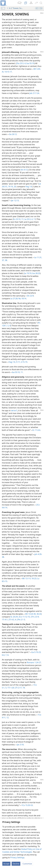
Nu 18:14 (22, 299)
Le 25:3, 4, (28, 219)
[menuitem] (4, 3)
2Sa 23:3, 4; (21, 63)
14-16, (11, 187)
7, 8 (7, 655)
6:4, (3, 655)
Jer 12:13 (15, 201)
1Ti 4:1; (5, 620)
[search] (41, 3)
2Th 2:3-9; (35, 617)
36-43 (39, 614)
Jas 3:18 (20, 745)
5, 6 (9, 326)
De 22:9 (30, 296)
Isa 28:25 (36, 273)
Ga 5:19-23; (36, 652)
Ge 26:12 (13, 134)
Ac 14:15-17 (7, 72)
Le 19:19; (28, 273)
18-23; (34, 578)
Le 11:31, (38, 257)
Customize (27, 864)
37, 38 (4, 260)
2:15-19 (24, 362)
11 (34, 219)
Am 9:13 (24, 170)
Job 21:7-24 (34, 93)
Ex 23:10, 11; (19, 219)
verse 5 (14, 410)
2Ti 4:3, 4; (12, 620)
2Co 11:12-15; (24, 617)
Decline (16, 864)
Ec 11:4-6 (36, 430)
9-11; (18, 362)
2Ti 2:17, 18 (20, 688)
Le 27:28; (14, 299)
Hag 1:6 (29, 187)
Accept (6, 864)
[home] (4, 3)
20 (15, 187)
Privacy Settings (17, 858)
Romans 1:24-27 (34, 662)
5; (6, 688)
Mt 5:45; (37, 69)
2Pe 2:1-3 (21, 620)
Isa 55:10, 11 (17, 372)
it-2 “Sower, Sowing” (15, 8)
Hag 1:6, (12, 362)
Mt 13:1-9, (27, 578)
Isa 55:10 (30, 63)
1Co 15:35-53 (27, 805)
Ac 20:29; (14, 617)
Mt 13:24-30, (31, 614)
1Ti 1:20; (11, 688)
